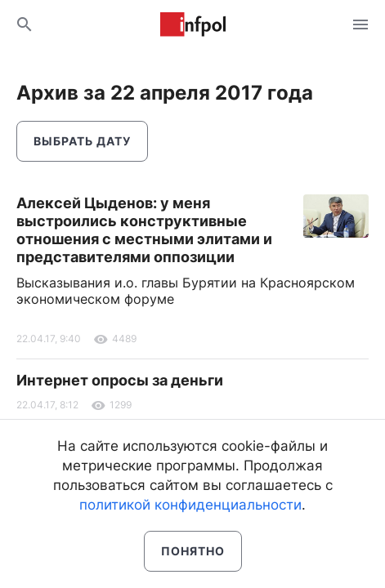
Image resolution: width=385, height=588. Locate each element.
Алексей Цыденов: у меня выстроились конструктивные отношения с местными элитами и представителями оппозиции (144, 230)
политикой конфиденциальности (190, 505)
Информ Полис (193, 24)
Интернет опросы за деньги (120, 380)
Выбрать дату (82, 141)
